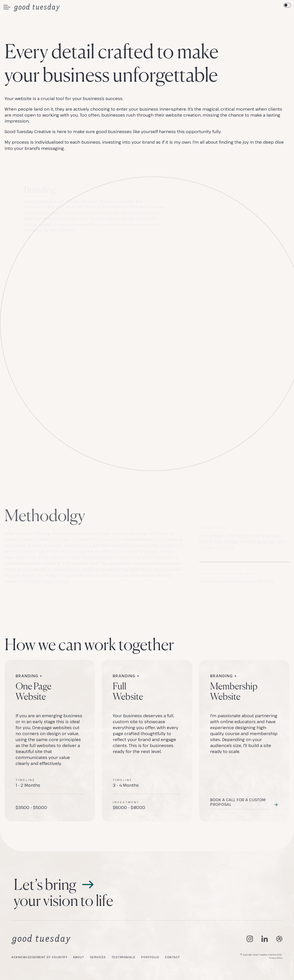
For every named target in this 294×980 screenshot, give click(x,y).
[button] (7, 7)
